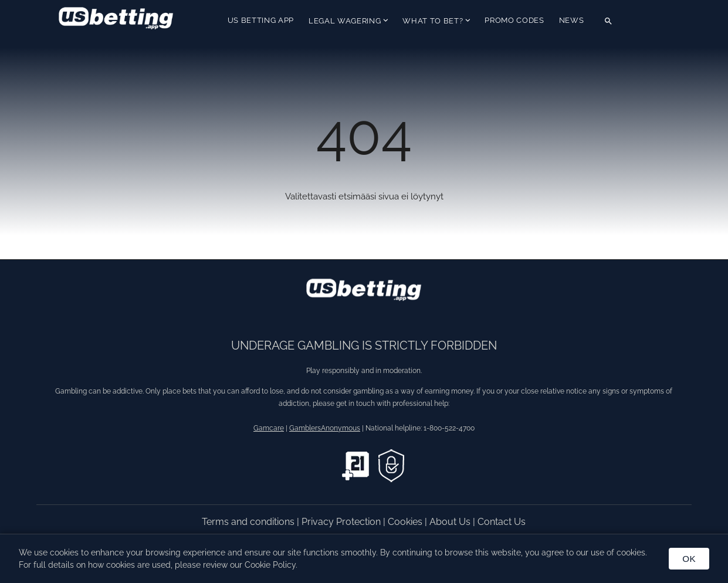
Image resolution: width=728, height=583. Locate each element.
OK (689, 559)
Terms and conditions (249, 522)
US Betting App (261, 20)
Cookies (406, 522)
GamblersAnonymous (325, 428)
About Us (451, 522)
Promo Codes (514, 20)
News (572, 20)
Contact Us (502, 522)
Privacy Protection (342, 522)
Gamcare (269, 428)
